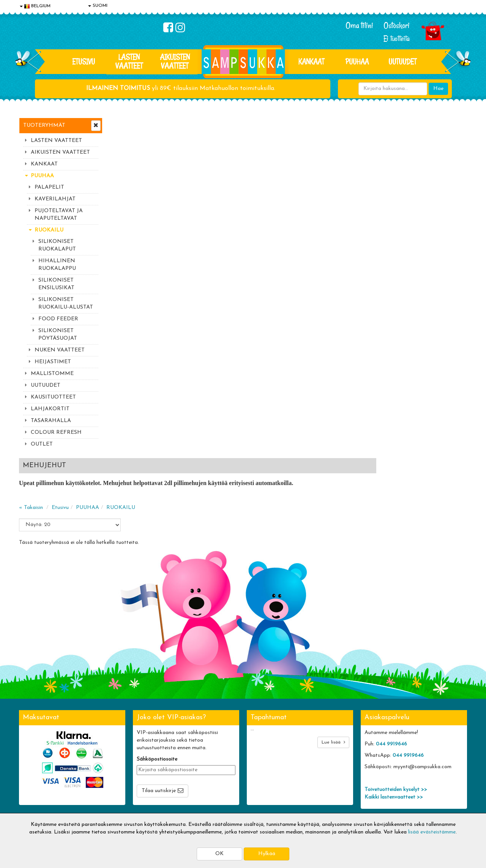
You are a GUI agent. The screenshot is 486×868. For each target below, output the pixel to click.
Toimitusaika (126, 748)
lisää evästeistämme (432, 832)
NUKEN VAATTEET (60, 350)
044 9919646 (391, 651)
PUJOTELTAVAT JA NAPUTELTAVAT (59, 215)
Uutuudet (402, 61)
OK (219, 854)
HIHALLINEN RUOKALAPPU (57, 265)
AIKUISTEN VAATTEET (175, 61)
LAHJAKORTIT (50, 409)
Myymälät (32, 794)
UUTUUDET (46, 385)
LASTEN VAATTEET (129, 61)
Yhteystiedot (35, 771)
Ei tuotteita (397, 39)
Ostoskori (397, 25)
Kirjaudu (212, 748)
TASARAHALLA (51, 421)
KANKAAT (311, 61)
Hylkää (267, 854)
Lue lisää (333, 650)
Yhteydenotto (36, 782)
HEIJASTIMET (53, 362)
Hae (438, 89)
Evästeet (31, 748)
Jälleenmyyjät (36, 805)
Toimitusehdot (128, 760)
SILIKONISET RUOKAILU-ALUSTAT (66, 303)
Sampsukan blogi (222, 771)
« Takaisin (122, 167)
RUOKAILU (49, 230)
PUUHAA (357, 61)
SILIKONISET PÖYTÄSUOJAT (58, 335)
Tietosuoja (33, 760)
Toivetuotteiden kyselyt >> (396, 697)
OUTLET (42, 444)
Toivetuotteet (128, 771)
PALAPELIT (49, 187)
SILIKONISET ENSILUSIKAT (56, 284)
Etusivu (84, 61)
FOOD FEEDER (58, 319)
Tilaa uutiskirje (159, 698)
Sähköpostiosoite (157, 667)
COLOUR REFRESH (56, 432)
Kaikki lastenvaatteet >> (394, 705)
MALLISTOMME (52, 374)
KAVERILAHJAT (55, 199)
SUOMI (98, 6)
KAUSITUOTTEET (53, 397)
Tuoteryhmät (44, 125)
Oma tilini (359, 25)
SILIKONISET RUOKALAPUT (57, 245)
